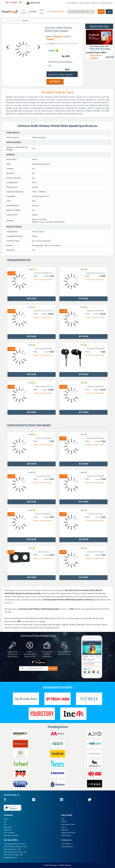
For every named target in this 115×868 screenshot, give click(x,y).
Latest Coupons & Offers (68, 824)
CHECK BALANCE (72, 3)
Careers (63, 827)
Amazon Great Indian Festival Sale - (15, 847)
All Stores (64, 822)
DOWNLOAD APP (107, 3)
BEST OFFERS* (60, 12)
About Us (6, 819)
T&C (50, 66)
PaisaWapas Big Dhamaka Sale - (14, 844)
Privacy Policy (8, 830)
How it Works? (8, 827)
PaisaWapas (53, 865)
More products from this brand (29, 425)
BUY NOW (55, 82)
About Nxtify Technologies (11, 835)
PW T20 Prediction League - (13, 855)
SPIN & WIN (33, 3)
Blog (5, 822)
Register (101, 12)
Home (63, 819)
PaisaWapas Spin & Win (10, 858)
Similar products (19, 260)
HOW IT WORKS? (85, 3)
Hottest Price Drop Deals (68, 833)
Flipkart (50, 39)
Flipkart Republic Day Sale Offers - (15, 852)
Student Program (66, 835)
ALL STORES (33, 12)
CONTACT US (96, 3)
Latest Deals (65, 830)
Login (109, 12)
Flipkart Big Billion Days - (12, 849)
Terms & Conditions (9, 833)
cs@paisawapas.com (67, 847)
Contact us (66, 840)
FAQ (5, 824)
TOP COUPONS (51, 12)
